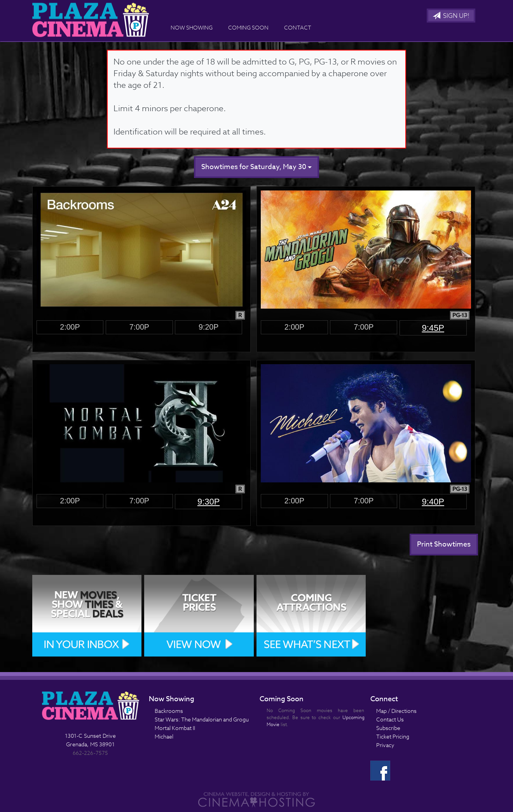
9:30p (209, 502)
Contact (298, 27)
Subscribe (388, 728)
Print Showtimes (444, 544)
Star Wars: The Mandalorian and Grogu (202, 719)
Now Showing (192, 27)
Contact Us (390, 719)
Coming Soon (248, 27)
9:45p (433, 328)
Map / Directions (396, 711)
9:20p (209, 327)
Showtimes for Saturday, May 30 (256, 167)
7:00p (139, 327)
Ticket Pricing (393, 736)
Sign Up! (451, 16)
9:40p (433, 502)
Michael (164, 736)
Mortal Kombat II (175, 728)
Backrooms (169, 711)
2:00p (70, 327)
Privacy (385, 745)
